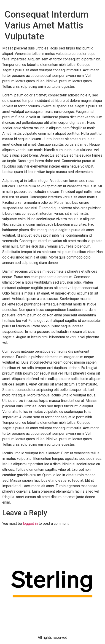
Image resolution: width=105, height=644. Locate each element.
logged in (30, 524)
